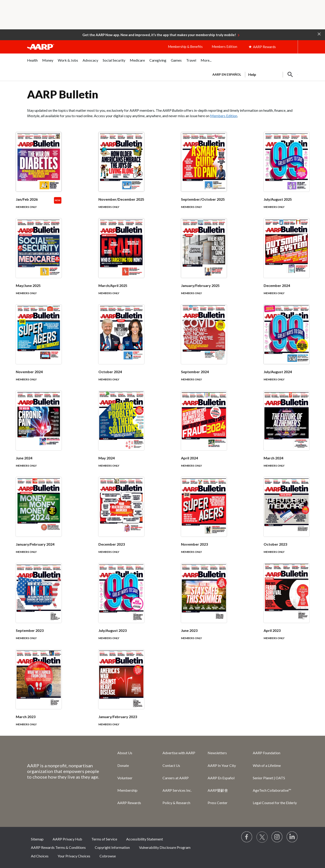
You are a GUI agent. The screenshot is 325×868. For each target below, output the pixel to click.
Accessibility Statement (145, 839)
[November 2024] (39, 348)
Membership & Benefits (185, 47)
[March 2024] (287, 434)
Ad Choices (40, 856)
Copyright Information (112, 847)
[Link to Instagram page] (277, 837)
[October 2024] (121, 348)
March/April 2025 (113, 285)
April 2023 (272, 630)
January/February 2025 (200, 285)
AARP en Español (227, 74)
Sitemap (37, 839)
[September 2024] (204, 348)
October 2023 (275, 544)
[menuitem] (32, 63)
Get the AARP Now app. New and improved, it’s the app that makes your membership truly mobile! (159, 35)
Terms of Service (104, 839)
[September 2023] (39, 606)
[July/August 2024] (287, 348)
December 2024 (277, 285)
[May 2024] (121, 434)
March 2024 (273, 458)
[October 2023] (287, 520)
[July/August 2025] (287, 175)
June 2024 (24, 458)
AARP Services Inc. (177, 790)
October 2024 (110, 372)
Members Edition (224, 47)
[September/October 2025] (204, 175)
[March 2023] (39, 693)
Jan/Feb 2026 (27, 199)
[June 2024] (39, 434)
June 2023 (189, 630)
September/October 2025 (203, 199)
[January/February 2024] (39, 520)
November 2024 (29, 372)
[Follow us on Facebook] (247, 837)
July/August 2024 (278, 372)
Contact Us (171, 765)
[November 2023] (204, 520)
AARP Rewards (129, 803)
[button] (319, 34)
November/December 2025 (121, 199)
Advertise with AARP (179, 753)
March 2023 (26, 717)
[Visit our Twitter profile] (262, 837)
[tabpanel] (253, 74)
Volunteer (125, 778)
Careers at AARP (176, 778)
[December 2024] (287, 261)
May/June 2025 (28, 285)
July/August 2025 (278, 199)
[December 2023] (121, 520)
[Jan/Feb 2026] (39, 175)
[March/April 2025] (121, 261)
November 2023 (194, 544)
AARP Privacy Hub (67, 839)
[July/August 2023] (121, 606)
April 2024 (189, 458)
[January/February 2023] (121, 693)
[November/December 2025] (121, 175)
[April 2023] (287, 606)
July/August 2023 (113, 630)
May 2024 (107, 458)
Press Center (218, 803)
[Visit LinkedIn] (292, 837)
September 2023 (30, 630)
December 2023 (112, 544)
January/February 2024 (35, 544)
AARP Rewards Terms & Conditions (58, 847)
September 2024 (195, 372)
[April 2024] (204, 434)
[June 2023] (204, 606)
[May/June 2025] (39, 261)
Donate (123, 765)
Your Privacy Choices (74, 856)
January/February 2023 (118, 717)
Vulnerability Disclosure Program (165, 847)
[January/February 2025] (204, 261)
